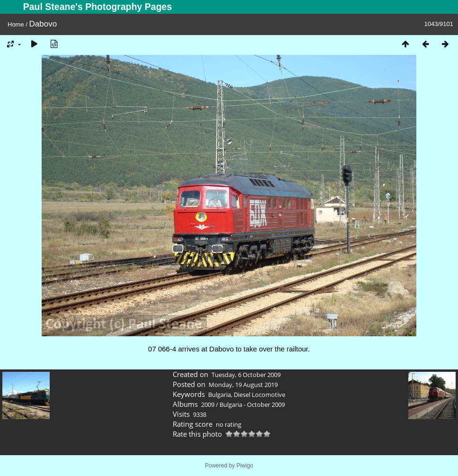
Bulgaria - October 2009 (252, 404)
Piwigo (245, 466)
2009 (208, 404)
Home (16, 24)
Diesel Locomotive (260, 395)
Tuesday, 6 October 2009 (246, 375)
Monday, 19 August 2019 (243, 385)
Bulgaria (220, 395)
